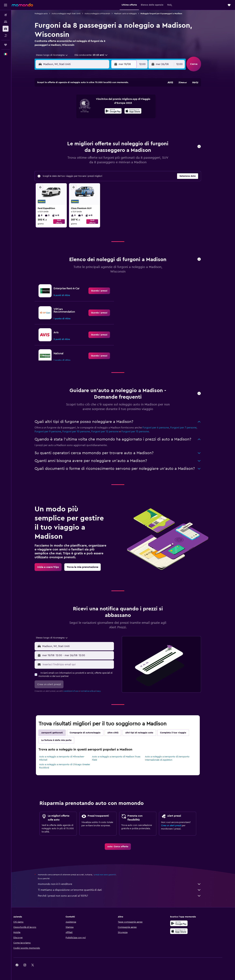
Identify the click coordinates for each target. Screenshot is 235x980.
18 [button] (73, 118)
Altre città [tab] (118, 733)
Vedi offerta (64, 222)
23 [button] (112, 118)
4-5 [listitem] (61, 215)
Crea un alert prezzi (176, 826)
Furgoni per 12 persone (110, 432)
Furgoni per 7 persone (189, 428)
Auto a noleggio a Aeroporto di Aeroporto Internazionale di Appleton (172, 758)
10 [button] (65, 110)
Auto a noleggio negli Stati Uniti (71, 14)
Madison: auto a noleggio (131, 14)
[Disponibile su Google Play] (188, 923)
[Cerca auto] (6, 29)
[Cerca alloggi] (6, 22)
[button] (6, 5)
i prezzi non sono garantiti (110, 875)
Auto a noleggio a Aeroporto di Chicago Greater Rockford (70, 766)
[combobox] (56, 55)
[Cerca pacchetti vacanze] (6, 36)
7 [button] (96, 102)
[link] (105, 291)
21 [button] (97, 118)
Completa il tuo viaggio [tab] (179, 733)
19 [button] (81, 118)
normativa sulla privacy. (96, 691)
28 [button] (96, 126)
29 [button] (104, 126)
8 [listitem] (45, 215)
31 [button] (65, 134)
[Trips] (6, 45)
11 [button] (73, 110)
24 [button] (65, 126)
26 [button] (81, 126)
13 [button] (89, 110)
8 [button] (104, 102)
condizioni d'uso (76, 691)
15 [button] (104, 110)
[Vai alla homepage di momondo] (22, 5)
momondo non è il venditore (125, 884)
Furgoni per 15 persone (141, 432)
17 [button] (65, 118)
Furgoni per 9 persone (53, 432)
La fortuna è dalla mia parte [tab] (62, 740)
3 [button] (65, 102)
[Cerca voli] (6, 15)
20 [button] (89, 118)
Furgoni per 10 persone (82, 432)
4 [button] (73, 102)
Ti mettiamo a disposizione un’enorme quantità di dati (125, 890)
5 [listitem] (86, 215)
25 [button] (73, 126)
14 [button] (97, 110)
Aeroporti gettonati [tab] (57, 733)
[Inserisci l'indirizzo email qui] (83, 664)
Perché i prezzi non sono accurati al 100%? (125, 896)
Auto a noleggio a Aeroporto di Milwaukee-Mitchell (67, 758)
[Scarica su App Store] (188, 931)
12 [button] (81, 110)
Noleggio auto (47, 14)
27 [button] (89, 126)
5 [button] (81, 102)
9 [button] (112, 102)
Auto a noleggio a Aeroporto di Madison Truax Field (121, 758)
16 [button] (112, 110)
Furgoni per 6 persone (161, 428)
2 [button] (112, 95)
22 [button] (104, 118)
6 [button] (89, 102)
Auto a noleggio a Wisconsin (103, 14)
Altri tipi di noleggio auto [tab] (145, 733)
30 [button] (112, 126)
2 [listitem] (53, 215)
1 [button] (104, 95)
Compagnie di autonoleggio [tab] (90, 733)
